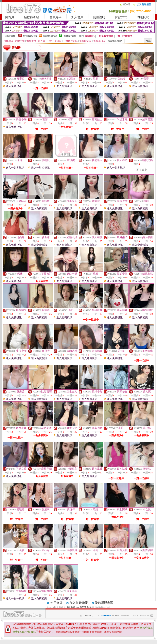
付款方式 (121, 17)
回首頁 (10, 17)
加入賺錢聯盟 (79, 603)
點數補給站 (31, 17)
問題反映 (143, 17)
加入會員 (77, 17)
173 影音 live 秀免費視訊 (79, 607)
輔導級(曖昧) (50, 36)
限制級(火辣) (30, 36)
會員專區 (56, 17)
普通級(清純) (70, 36)
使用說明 (99, 17)
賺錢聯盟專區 (104, 603)
